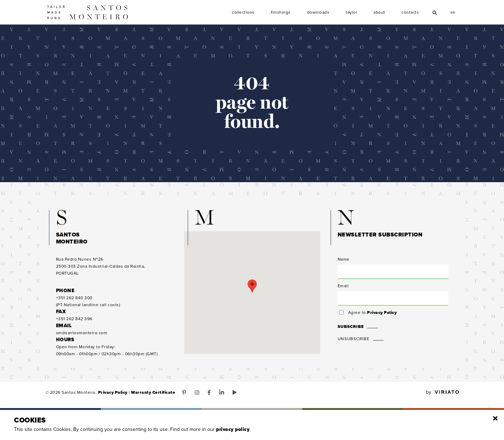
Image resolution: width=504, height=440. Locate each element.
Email (343, 286)
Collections (243, 12)
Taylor (352, 12)
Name (344, 259)
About (379, 12)
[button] (252, 286)
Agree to (372, 312)
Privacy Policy (382, 312)
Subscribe (351, 326)
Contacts (410, 12)
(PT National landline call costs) (88, 301)
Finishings (281, 12)
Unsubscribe (354, 339)
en (453, 12)
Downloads (318, 12)
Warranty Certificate (153, 392)
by (442, 392)
